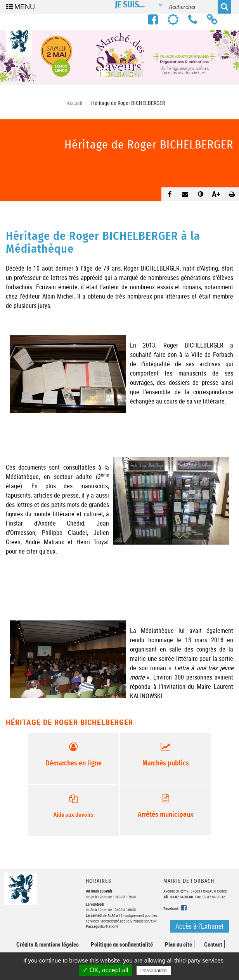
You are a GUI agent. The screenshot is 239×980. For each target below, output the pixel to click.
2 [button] (114, 70)
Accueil (74, 103)
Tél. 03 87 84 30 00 (178, 897)
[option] (119, 56)
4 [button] (137, 70)
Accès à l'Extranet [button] (199, 926)
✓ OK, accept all (105, 970)
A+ (216, 194)
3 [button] (125, 70)
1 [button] (102, 70)
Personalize (154, 970)
